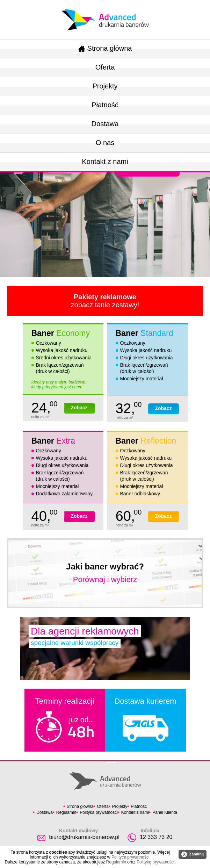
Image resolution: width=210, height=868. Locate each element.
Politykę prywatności (156, 862)
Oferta (105, 67)
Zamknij (193, 854)
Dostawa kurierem (145, 719)
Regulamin (66, 812)
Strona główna (105, 48)
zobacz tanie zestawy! (105, 301)
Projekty (105, 86)
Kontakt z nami (105, 162)
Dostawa (105, 124)
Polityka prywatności (99, 812)
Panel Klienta (165, 812)
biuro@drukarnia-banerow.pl (84, 837)
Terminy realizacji (65, 720)
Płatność (105, 105)
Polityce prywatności (131, 857)
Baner (61, 333)
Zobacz (79, 408)
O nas (105, 143)
